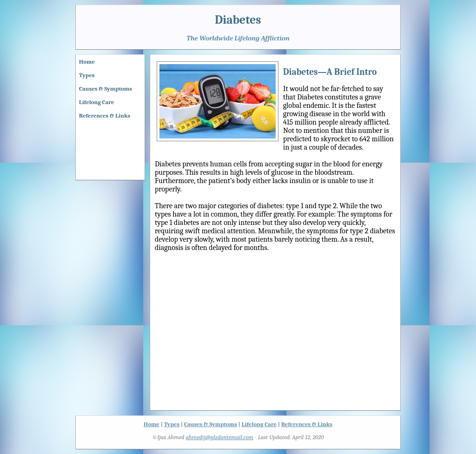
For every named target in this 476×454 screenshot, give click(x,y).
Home (87, 62)
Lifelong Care (96, 102)
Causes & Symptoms (106, 89)
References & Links (105, 115)
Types (87, 75)
